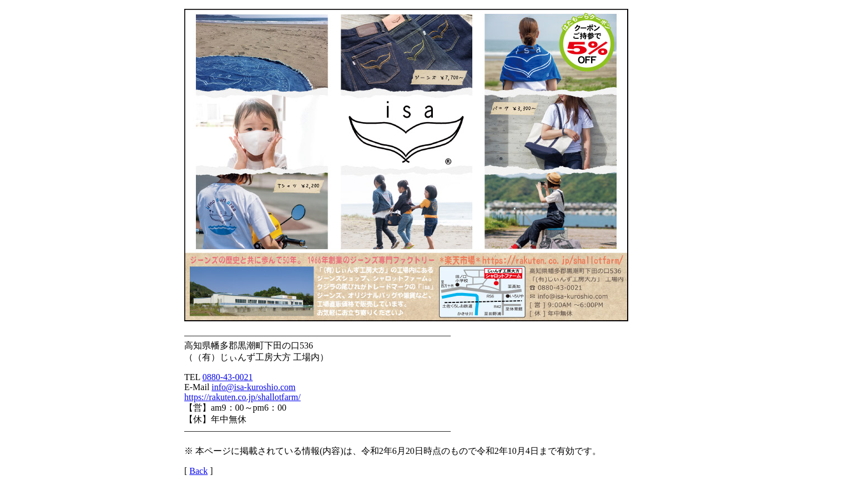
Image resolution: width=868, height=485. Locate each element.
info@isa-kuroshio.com (253, 387)
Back (198, 471)
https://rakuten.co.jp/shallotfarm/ (243, 397)
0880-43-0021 (228, 377)
